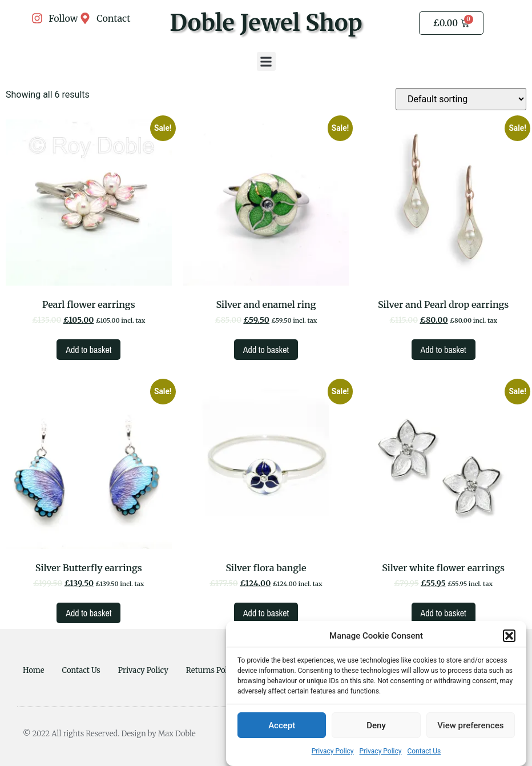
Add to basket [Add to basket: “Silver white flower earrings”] (444, 613)
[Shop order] (461, 99)
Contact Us (424, 753)
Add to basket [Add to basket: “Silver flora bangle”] (266, 613)
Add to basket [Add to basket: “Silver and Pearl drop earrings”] (444, 350)
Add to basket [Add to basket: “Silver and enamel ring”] (266, 350)
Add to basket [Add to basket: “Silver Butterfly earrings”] (88, 613)
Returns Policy (212, 670)
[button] (509, 637)
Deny (376, 727)
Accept (282, 727)
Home (34, 670)
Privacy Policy (333, 753)
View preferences (470, 727)
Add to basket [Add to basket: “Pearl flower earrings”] (88, 350)
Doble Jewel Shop (266, 23)
